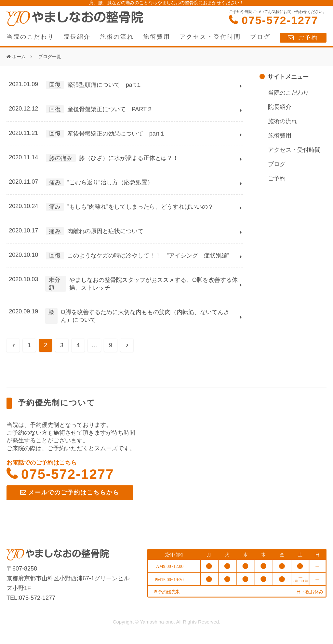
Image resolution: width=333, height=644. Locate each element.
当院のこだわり (30, 37)
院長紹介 (77, 37)
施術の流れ (117, 37)
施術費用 (157, 37)
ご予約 (308, 38)
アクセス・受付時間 (210, 37)
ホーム (19, 57)
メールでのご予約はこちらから (74, 493)
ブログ (260, 37)
